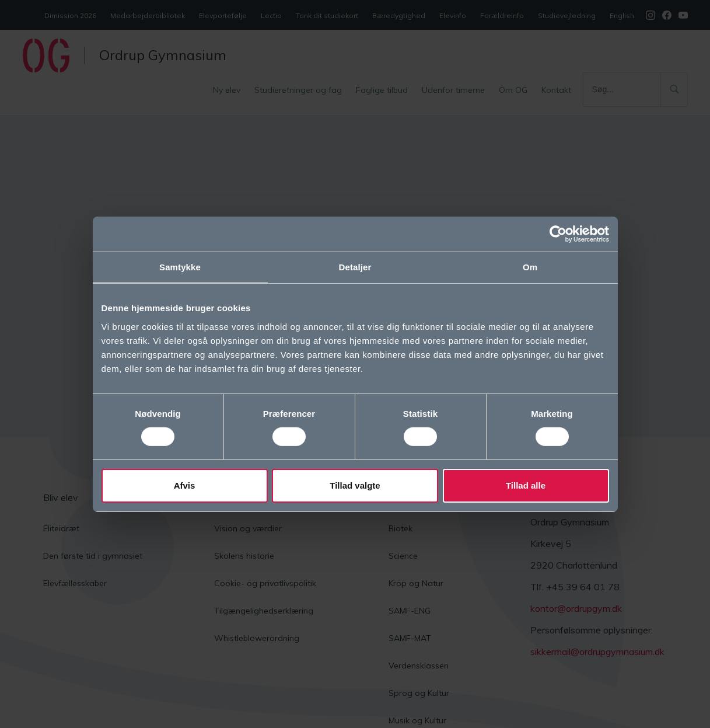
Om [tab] (530, 267)
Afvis (185, 485)
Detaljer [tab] (355, 267)
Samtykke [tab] (180, 267)
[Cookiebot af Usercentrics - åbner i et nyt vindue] (558, 234)
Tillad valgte (355, 485)
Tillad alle (526, 485)
